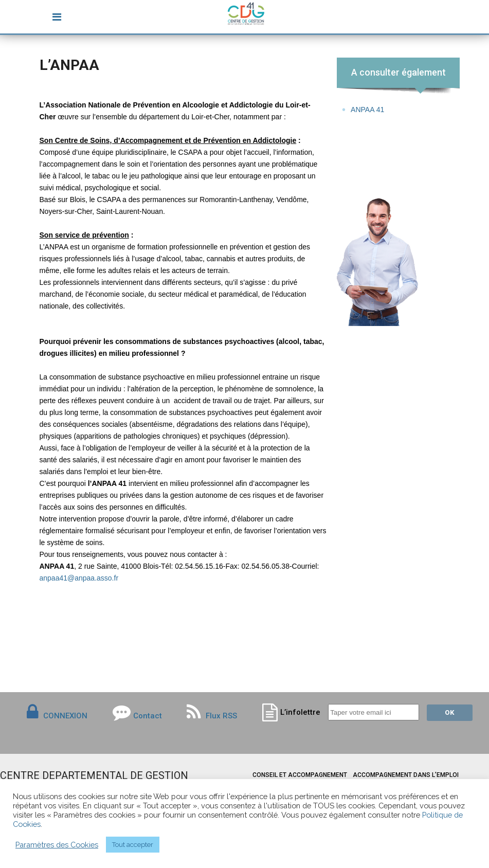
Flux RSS (212, 716)
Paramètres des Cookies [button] (57, 845)
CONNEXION (65, 716)
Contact (148, 716)
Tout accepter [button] (133, 845)
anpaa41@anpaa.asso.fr (79, 578)
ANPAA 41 (367, 110)
